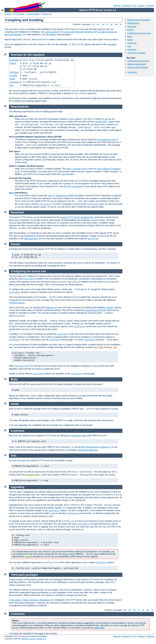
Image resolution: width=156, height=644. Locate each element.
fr (108, 24)
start (24, 460)
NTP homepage (74, 186)
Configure (14, 72)
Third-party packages (136, 53)
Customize (132, 43)
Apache (8, 14)
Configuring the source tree (139, 33)
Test (129, 46)
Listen (28, 557)
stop (87, 475)
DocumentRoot (33, 475)
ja (112, 24)
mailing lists (99, 628)
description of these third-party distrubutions (31, 600)
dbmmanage (62, 196)
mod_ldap (98, 347)
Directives (126, 6)
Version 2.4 (47, 14)
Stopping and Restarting (138, 67)
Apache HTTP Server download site (77, 217)
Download (132, 26)
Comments (132, 72)
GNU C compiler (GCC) (77, 169)
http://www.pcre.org (106, 140)
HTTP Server (19, 14)
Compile (13, 75)
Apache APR (101, 122)
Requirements (133, 23)
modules (109, 307)
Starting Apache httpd (137, 64)
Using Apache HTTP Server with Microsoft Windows (69, 32)
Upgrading (132, 50)
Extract (130, 30)
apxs (50, 196)
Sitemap (150, 6)
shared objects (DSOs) (96, 310)
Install (130, 40)
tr (121, 24)
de (93, 24)
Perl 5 (12, 193)
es (103, 24)
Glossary (141, 6)
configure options (17, 303)
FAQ (134, 6)
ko (116, 24)
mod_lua (113, 347)
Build (130, 36)
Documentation (33, 14)
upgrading (112, 44)
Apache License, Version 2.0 (34, 639)
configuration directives (87, 450)
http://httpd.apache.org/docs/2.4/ (96, 447)
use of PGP (93, 239)
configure (45, 204)
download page (31, 239)
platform (53, 35)
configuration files (78, 436)
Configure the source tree (138, 61)
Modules (117, 6)
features (50, 307)
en (98, 24)
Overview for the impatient (139, 20)
